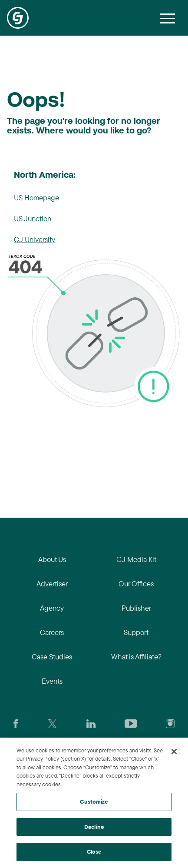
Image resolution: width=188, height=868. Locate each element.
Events (52, 681)
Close (94, 851)
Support (136, 632)
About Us (52, 559)
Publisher (136, 608)
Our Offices (136, 584)
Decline (94, 827)
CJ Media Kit (136, 559)
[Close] (174, 752)
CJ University (35, 239)
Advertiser (52, 584)
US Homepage (36, 198)
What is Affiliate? (136, 657)
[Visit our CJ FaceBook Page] (16, 723)
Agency (52, 608)
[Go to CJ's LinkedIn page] (91, 723)
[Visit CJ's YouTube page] (131, 723)
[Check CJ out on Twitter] (52, 723)
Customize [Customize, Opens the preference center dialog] (94, 801)
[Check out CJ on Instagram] (170, 723)
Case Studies (52, 657)
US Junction (33, 218)
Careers (52, 632)
